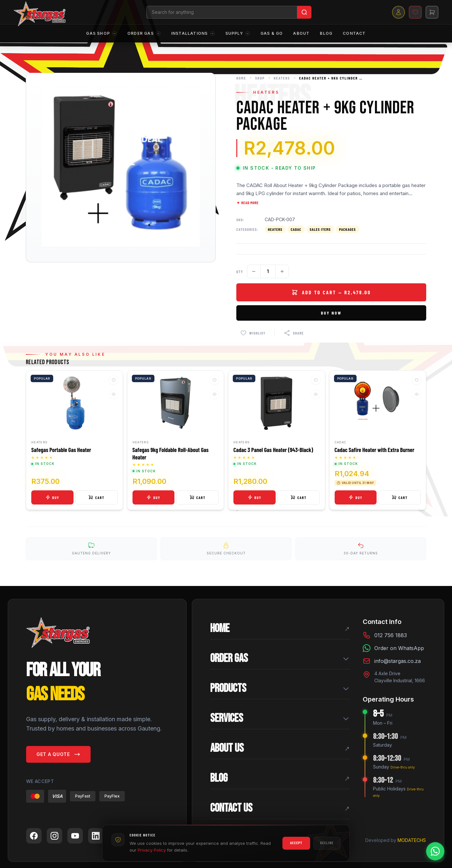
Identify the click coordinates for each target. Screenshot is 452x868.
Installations (193, 34)
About (301, 34)
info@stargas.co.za (398, 662)
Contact (354, 34)
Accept (296, 843)
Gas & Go (272, 34)
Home (241, 78)
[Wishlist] (413, 12)
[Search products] (223, 12)
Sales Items (320, 229)
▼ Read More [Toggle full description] (247, 203)
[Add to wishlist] (253, 333)
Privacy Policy (152, 850)
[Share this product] (294, 333)
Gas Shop (102, 34)
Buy (52, 497)
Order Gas (144, 34)
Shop (260, 78)
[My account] (397, 12)
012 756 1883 (391, 636)
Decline (327, 843)
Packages (348, 229)
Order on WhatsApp (399, 649)
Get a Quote (58, 756)
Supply (238, 34)
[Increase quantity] (282, 271)
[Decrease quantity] (254, 271)
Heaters (282, 78)
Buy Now (331, 313)
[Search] (305, 12)
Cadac (296, 229)
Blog (326, 34)
